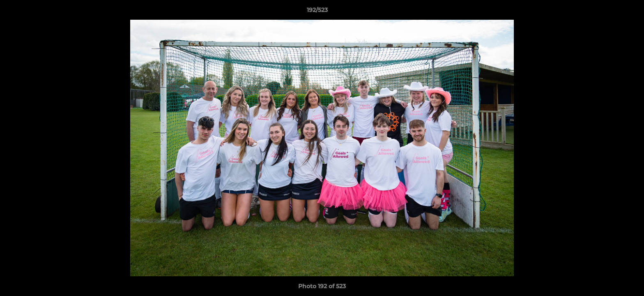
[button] (609, 12)
